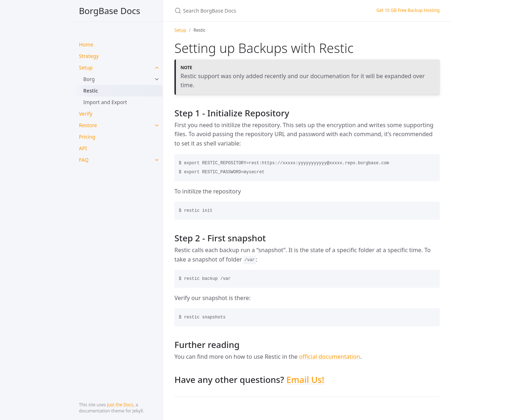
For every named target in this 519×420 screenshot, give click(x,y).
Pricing (87, 137)
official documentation (330, 357)
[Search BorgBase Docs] (259, 11)
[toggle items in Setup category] (157, 68)
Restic (91, 91)
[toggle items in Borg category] (157, 79)
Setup (86, 68)
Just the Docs (120, 405)
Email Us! (305, 379)
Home (86, 44)
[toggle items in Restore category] (157, 125)
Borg (89, 79)
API (83, 148)
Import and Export (105, 102)
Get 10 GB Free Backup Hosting (408, 10)
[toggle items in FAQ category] (157, 160)
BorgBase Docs (110, 11)
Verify (86, 114)
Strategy (89, 56)
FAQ (84, 160)
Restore (88, 125)
